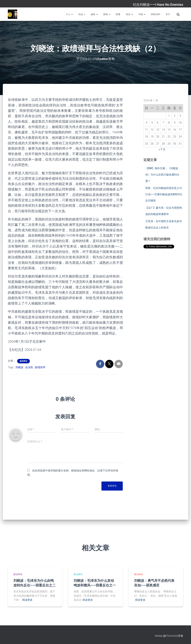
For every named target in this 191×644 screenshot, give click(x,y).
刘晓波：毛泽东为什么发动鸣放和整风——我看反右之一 (95, 583)
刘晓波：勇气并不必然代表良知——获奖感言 (154, 583)
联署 (118, 14)
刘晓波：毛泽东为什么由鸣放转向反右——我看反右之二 (35, 583)
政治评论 (24, 361)
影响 (107, 14)
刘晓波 (19, 367)
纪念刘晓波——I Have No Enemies (158, 5)
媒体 (94, 14)
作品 (82, 14)
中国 (142, 14)
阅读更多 (27, 600)
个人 (69, 14)
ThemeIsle (172, 636)
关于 (168, 14)
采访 (129, 14)
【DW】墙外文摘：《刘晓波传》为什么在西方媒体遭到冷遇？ (162, 175)
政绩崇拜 (40, 367)
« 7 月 (162, 149)
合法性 (29, 367)
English (155, 14)
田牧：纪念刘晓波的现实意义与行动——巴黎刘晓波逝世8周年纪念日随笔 (164, 194)
